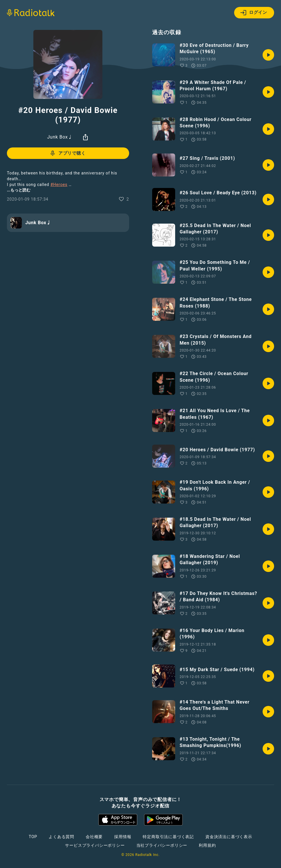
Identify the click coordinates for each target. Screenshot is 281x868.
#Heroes (59, 185)
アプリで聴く (67, 153)
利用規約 (207, 845)
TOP (33, 837)
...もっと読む (19, 190)
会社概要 (94, 837)
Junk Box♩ (60, 137)
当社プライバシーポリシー (162, 845)
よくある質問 (61, 837)
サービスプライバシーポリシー (95, 845)
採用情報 (123, 837)
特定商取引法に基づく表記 (168, 837)
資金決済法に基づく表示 (229, 837)
